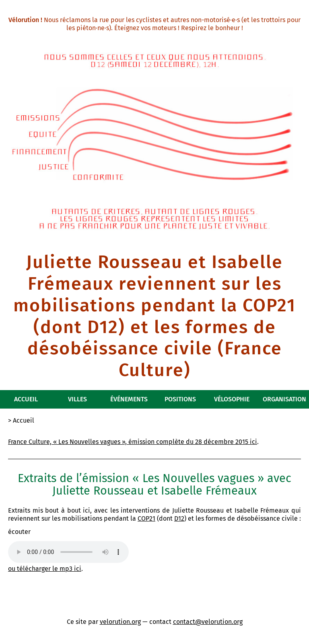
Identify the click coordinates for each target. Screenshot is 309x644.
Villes (77, 399)
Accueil (26, 399)
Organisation (284, 399)
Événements (129, 399)
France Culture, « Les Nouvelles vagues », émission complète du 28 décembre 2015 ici (133, 442)
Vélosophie (232, 399)
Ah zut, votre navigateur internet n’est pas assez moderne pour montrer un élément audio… (68, 552)
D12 (179, 518)
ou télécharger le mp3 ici (45, 569)
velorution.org (120, 622)
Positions (180, 399)
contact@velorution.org (208, 622)
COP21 (146, 518)
